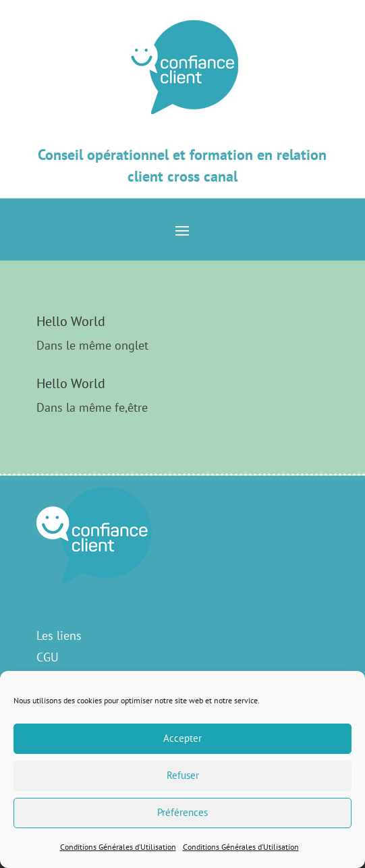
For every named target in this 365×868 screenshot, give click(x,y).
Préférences (182, 812)
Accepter (182, 738)
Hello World (71, 321)
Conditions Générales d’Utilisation (118, 847)
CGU (48, 657)
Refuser (183, 775)
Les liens (59, 635)
